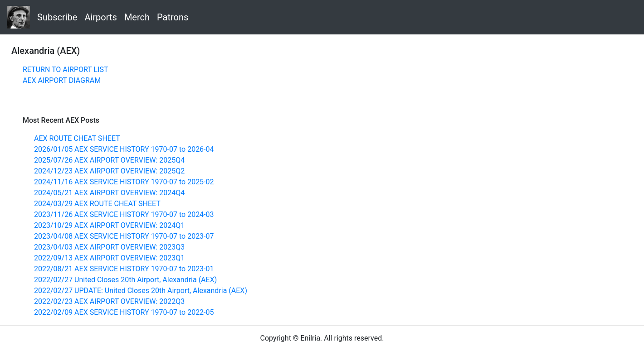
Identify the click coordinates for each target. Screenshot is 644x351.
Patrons (173, 17)
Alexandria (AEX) (46, 51)
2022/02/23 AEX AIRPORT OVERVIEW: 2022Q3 (109, 301)
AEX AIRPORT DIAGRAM (62, 80)
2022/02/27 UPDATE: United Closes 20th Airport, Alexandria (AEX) (141, 291)
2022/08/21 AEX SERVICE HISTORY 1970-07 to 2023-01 (124, 269)
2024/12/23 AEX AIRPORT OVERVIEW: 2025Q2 (109, 171)
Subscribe (57, 17)
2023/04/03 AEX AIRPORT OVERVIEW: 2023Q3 (109, 247)
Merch (137, 17)
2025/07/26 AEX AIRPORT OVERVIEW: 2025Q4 (109, 160)
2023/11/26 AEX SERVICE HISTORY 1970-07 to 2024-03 (124, 214)
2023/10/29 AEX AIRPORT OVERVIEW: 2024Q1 (109, 225)
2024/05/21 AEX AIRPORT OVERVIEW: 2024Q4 (109, 193)
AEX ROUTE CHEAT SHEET (77, 138)
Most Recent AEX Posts (61, 120)
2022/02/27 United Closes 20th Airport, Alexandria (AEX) (125, 280)
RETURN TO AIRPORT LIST (65, 70)
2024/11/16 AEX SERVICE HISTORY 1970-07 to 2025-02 (124, 182)
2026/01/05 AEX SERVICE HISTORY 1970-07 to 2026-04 (124, 149)
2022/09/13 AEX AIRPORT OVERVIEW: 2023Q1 (109, 258)
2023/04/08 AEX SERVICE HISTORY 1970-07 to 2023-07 (124, 236)
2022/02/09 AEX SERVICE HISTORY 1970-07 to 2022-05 (124, 312)
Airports (100, 17)
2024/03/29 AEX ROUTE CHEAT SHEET (97, 204)
